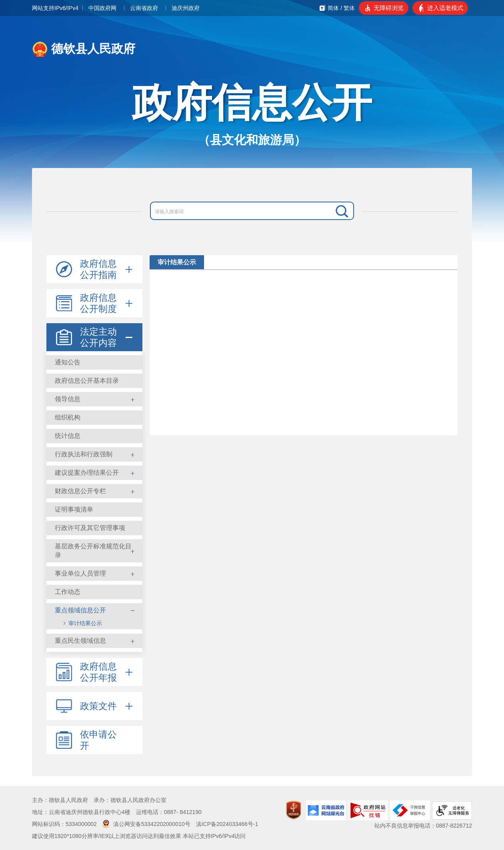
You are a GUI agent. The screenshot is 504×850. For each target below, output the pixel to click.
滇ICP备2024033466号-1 (227, 824)
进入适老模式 (445, 8)
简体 (333, 8)
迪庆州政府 (186, 8)
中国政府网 (102, 8)
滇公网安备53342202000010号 (146, 824)
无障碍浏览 (389, 8)
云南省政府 (144, 8)
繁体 (349, 8)
